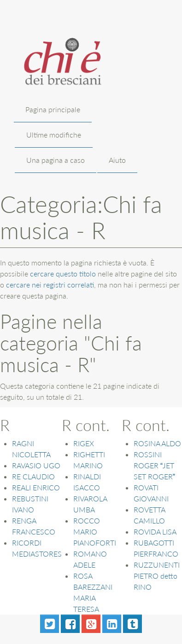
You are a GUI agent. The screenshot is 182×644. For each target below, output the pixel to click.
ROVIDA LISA (155, 532)
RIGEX (84, 443)
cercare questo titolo (63, 273)
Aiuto (117, 160)
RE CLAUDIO (33, 476)
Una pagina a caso (56, 160)
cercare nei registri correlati (50, 285)
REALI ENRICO (36, 487)
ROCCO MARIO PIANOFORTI (95, 532)
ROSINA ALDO (157, 443)
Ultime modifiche (54, 135)
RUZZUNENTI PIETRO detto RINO (157, 576)
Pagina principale (53, 109)
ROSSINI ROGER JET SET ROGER (154, 465)
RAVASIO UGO (36, 465)
